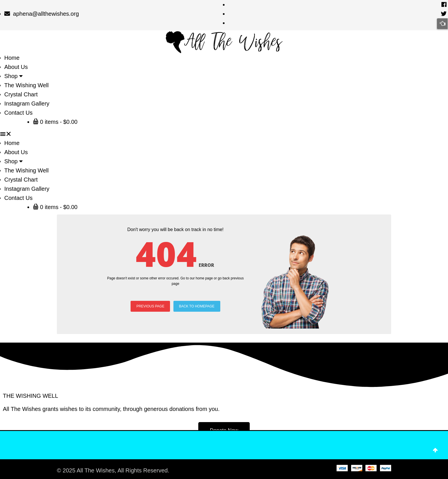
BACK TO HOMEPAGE (197, 306)
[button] (224, 134)
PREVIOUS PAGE (150, 306)
